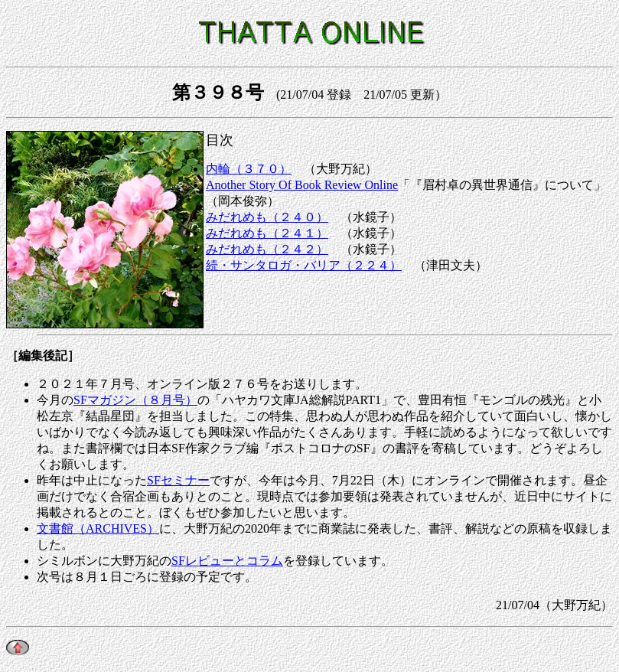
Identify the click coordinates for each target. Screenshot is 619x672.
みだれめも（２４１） (267, 233)
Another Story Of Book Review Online (302, 185)
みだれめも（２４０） (267, 217)
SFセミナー (178, 480)
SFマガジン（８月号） (135, 400)
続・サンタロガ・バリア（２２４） (304, 265)
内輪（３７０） (249, 169)
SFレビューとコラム (227, 561)
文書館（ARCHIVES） (98, 528)
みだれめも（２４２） (267, 249)
